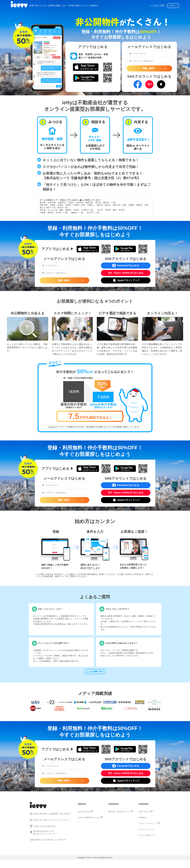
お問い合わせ (144, 812)
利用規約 (142, 817)
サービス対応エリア (147, 835)
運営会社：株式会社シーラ (119, 812)
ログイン (173, 6)
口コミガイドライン (147, 829)
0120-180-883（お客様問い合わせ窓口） (53, 814)
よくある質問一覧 (95, 672)
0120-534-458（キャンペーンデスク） (52, 820)
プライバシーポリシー (148, 823)
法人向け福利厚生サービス (89, 817)
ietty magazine (84, 812)
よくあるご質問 (157, 5)
